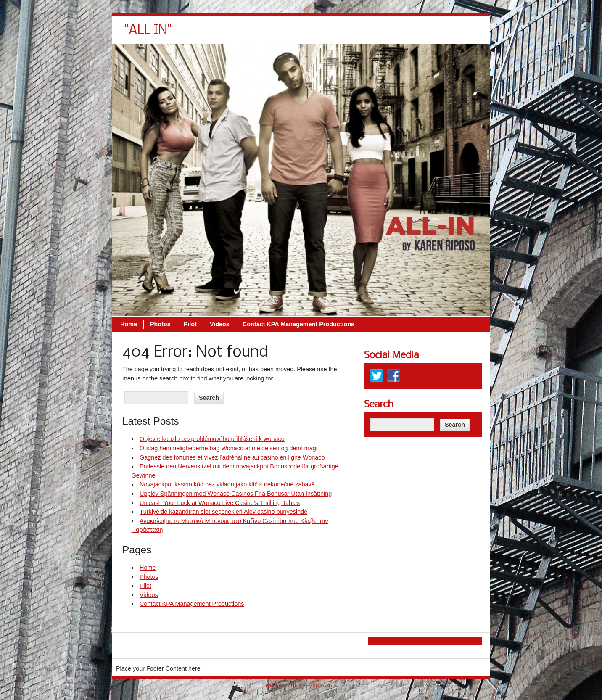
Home (247, 34)
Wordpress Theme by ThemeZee (301, 686)
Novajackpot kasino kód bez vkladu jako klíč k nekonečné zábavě (227, 484)
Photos (279, 34)
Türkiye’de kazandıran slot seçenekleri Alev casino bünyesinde (223, 512)
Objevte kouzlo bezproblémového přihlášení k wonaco (212, 439)
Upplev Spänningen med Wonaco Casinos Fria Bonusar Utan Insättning (236, 494)
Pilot (309, 34)
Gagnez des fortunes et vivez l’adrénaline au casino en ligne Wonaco (232, 457)
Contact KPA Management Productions (417, 34)
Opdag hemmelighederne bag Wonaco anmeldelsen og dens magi (228, 448)
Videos (338, 34)
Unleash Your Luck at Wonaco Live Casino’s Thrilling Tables (220, 503)
